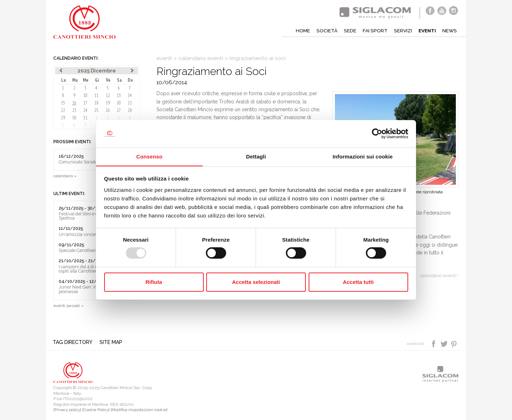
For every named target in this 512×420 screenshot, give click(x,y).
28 (130, 110)
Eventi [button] (426, 31)
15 (63, 103)
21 (130, 103)
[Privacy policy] (67, 410)
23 (74, 110)
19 (108, 103)
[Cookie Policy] (96, 410)
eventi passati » (68, 306)
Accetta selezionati (256, 282)
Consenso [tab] (149, 156)
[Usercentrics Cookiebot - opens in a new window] (377, 134)
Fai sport (373, 31)
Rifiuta (154, 282)
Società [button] (325, 31)
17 (85, 103)
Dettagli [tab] (256, 156)
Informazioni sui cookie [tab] (363, 156)
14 (130, 95)
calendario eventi (201, 58)
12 (108, 95)
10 (85, 95)
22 (63, 110)
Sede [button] (348, 31)
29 (63, 118)
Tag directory (73, 342)
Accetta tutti (358, 282)
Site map (112, 342)
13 (119, 95)
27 (119, 110)
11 (96, 95)
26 (108, 110)
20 (119, 103)
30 (74, 118)
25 (96, 110)
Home (301, 31)
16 (74, 103)
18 (96, 103)
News (449, 31)
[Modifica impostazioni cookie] (139, 410)
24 (85, 110)
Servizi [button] (401, 31)
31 (85, 118)
